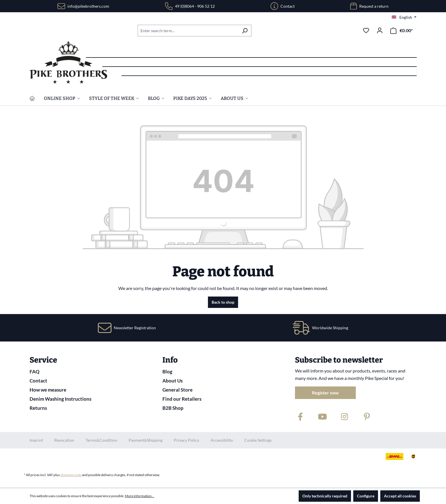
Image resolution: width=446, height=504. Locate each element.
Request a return (374, 6)
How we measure (48, 390)
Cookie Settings (258, 440)
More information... (140, 496)
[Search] (245, 31)
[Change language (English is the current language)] (404, 17)
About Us (173, 381)
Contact (288, 6)
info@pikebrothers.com (88, 6)
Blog (167, 372)
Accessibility (222, 440)
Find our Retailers (182, 399)
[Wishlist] (366, 30)
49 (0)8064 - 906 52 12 (195, 6)
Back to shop (223, 302)
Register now (325, 393)
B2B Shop (173, 408)
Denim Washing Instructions (60, 399)
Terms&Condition (101, 440)
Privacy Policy (186, 440)
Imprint (36, 440)
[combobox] (188, 31)
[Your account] (380, 30)
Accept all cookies (400, 496)
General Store (177, 390)
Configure (366, 496)
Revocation (64, 440)
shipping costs (71, 475)
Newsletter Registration (135, 328)
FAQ (35, 372)
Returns (38, 408)
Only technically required (325, 496)
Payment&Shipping (145, 440)
